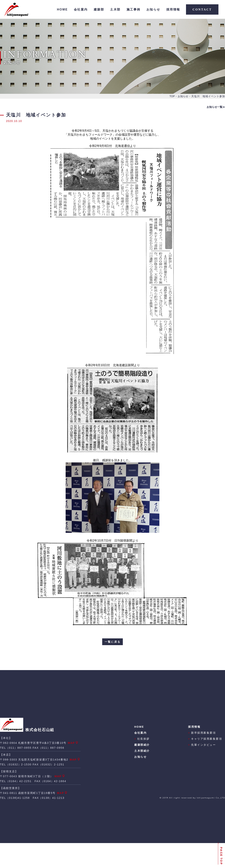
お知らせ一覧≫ (216, 107)
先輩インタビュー (202, 745)
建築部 (99, 9)
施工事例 (133, 9)
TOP (172, 96)
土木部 (115, 9)
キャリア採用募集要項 (205, 739)
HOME (62, 9)
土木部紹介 (142, 751)
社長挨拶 (142, 739)
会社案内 (81, 9)
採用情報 (173, 9)
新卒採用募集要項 (202, 733)
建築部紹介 (142, 745)
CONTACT (202, 9)
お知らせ (153, 9)
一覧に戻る (113, 642)
